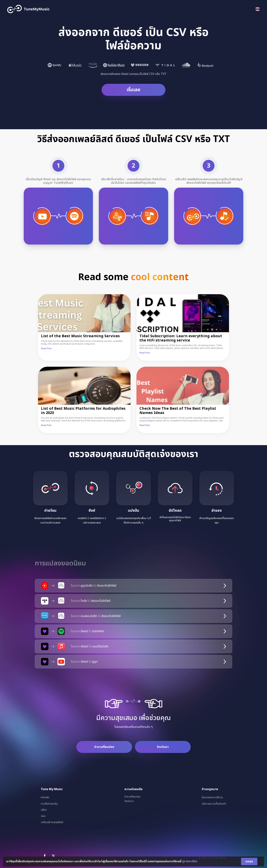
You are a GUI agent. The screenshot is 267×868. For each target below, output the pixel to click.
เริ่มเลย (133, 90)
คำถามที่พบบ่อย (104, 747)
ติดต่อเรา (163, 747)
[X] (53, 856)
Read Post (46, 349)
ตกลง (249, 862)
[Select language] (258, 9)
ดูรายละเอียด (190, 861)
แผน (43, 816)
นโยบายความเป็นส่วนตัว (214, 804)
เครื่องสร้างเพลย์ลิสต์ (52, 822)
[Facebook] (45, 856)
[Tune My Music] (28, 9)
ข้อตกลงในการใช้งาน (212, 797)
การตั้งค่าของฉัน (49, 804)
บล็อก (44, 810)
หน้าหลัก (45, 797)
